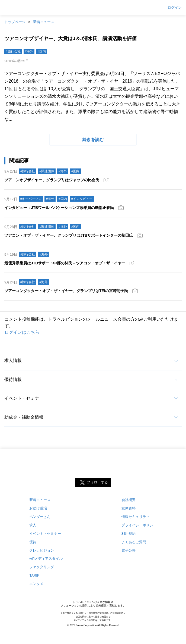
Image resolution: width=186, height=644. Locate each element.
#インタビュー (82, 199)
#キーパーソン (31, 199)
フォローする (97, 482)
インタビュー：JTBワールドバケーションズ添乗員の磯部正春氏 (59, 208)
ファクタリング (42, 567)
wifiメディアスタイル (46, 559)
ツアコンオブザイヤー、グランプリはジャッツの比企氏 (52, 180)
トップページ (15, 22)
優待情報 (13, 379)
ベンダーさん (40, 517)
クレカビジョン (42, 550)
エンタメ (36, 584)
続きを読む (93, 140)
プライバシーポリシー (139, 525)
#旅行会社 (13, 51)
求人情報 (13, 360)
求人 (33, 525)
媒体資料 (129, 508)
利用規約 (129, 534)
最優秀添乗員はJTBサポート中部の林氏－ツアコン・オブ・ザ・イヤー (65, 263)
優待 (33, 542)
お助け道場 (38, 508)
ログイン (175, 8)
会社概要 (129, 500)
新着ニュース (44, 22)
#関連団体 (47, 171)
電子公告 (129, 550)
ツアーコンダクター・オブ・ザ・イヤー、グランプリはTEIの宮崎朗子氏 (66, 291)
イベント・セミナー (24, 398)
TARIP (34, 575)
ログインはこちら (22, 332)
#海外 (29, 51)
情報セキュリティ (136, 517)
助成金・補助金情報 (24, 417)
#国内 (42, 51)
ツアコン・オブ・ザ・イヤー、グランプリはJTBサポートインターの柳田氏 (69, 235)
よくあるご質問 (134, 542)
